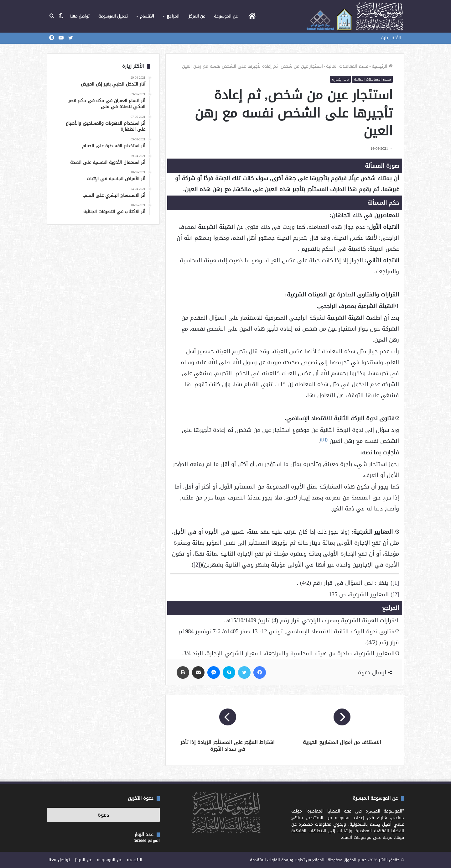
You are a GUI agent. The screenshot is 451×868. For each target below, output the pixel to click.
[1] (324, 439)
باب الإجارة (340, 79)
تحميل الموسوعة (113, 16)
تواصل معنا (80, 16)
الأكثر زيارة (391, 38)
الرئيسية (382, 66)
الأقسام (147, 16)
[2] (197, 565)
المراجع (173, 16)
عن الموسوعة (226, 16)
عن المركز (197, 16)
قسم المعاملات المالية (347, 66)
